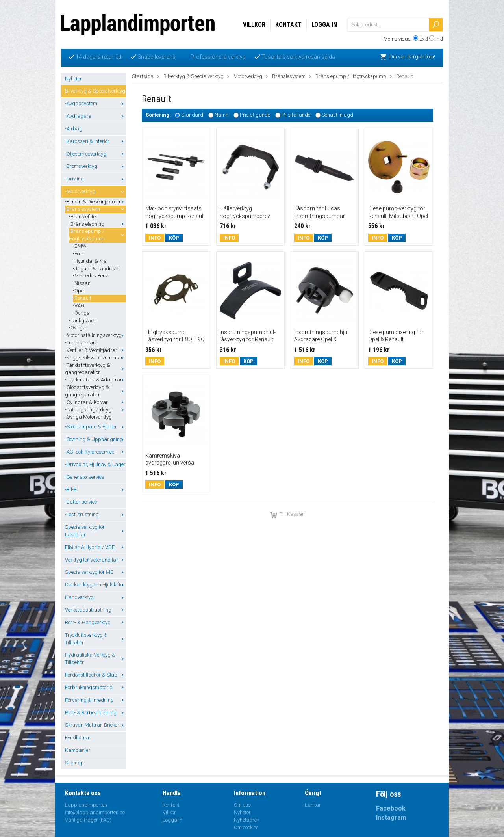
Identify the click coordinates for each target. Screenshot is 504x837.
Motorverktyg (248, 76)
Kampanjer (78, 750)
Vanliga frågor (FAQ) (88, 820)
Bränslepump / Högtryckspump (351, 76)
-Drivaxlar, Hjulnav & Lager (95, 464)
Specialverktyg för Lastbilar (95, 531)
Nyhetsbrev (246, 820)
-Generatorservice (84, 477)
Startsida (143, 76)
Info (155, 238)
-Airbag (74, 129)
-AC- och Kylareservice (95, 452)
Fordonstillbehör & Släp (95, 675)
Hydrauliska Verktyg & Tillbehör (95, 658)
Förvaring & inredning (95, 700)
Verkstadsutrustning (95, 610)
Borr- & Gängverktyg (95, 622)
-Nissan (82, 283)
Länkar (313, 805)
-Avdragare (95, 116)
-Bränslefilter (83, 217)
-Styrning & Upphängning (95, 439)
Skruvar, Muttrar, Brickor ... (95, 725)
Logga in (324, 25)
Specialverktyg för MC (95, 572)
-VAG (79, 306)
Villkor (254, 25)
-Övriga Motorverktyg (88, 417)
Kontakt (288, 25)
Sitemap (74, 763)
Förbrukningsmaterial (95, 687)
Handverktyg (95, 597)
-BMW (80, 246)
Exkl (424, 39)
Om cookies (246, 827)
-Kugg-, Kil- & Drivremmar (95, 358)
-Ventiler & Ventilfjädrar (95, 350)
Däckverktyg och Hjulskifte (95, 585)
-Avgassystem (95, 103)
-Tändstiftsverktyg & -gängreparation (95, 369)
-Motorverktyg (95, 191)
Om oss (242, 805)
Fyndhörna (77, 737)
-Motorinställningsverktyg (95, 335)
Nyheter (73, 79)
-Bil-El (95, 490)
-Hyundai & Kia (90, 261)
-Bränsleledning (97, 224)
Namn (221, 115)
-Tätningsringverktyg (95, 410)
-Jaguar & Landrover (96, 269)
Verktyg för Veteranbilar (95, 560)
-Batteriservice (81, 502)
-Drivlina (95, 179)
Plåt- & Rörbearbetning (95, 713)
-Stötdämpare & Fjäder (95, 427)
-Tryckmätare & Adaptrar (95, 380)
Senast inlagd (337, 115)
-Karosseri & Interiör (95, 141)
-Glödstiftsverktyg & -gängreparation (95, 391)
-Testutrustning (95, 514)
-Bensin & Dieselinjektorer (95, 202)
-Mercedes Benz (91, 276)
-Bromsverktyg (95, 166)
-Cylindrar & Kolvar (95, 402)
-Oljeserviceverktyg (95, 154)
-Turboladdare (81, 343)
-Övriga (81, 313)
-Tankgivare (82, 321)
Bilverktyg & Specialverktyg (95, 91)
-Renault (82, 298)
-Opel (79, 291)
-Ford (79, 254)
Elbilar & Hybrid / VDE (95, 547)
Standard (192, 115)
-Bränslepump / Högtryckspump (97, 235)
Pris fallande (296, 115)
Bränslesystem (289, 76)
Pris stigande (255, 115)
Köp (174, 238)
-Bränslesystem (95, 209)
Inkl (439, 39)
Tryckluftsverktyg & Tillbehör (95, 639)
